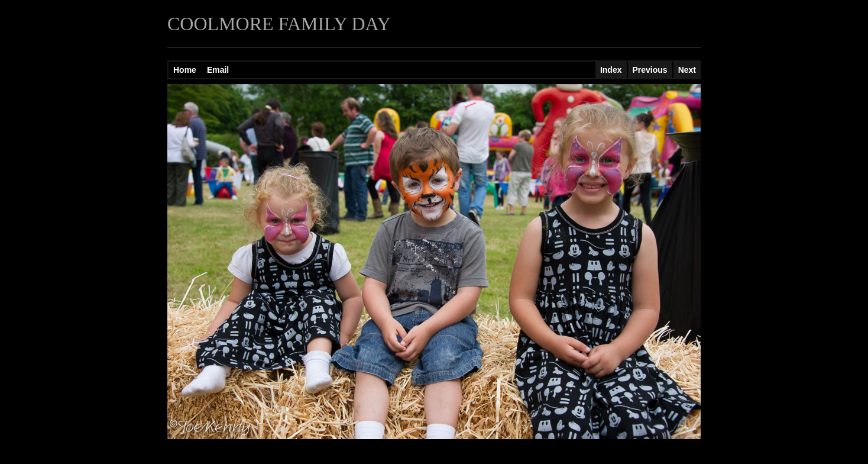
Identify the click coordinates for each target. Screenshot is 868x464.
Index (611, 70)
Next (687, 70)
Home (185, 70)
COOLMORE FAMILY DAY (279, 24)
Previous (650, 70)
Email (218, 70)
